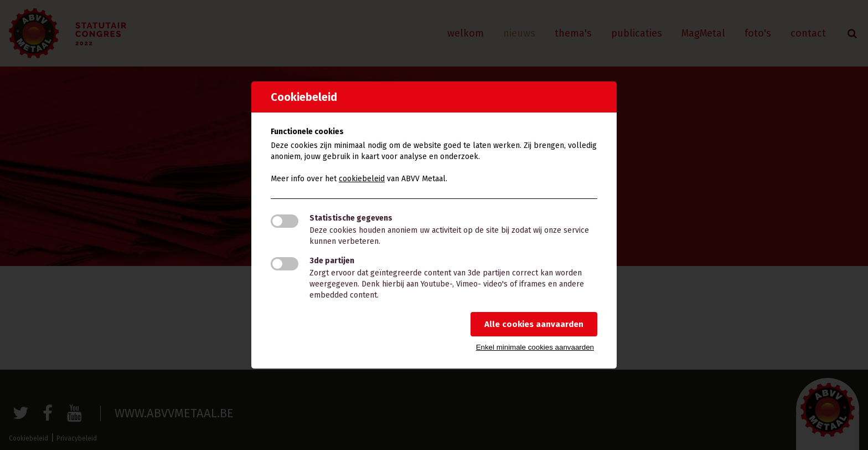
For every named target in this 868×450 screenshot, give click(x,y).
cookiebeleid (362, 179)
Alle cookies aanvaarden (534, 324)
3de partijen (332, 261)
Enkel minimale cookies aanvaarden (535, 347)
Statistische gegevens (351, 218)
